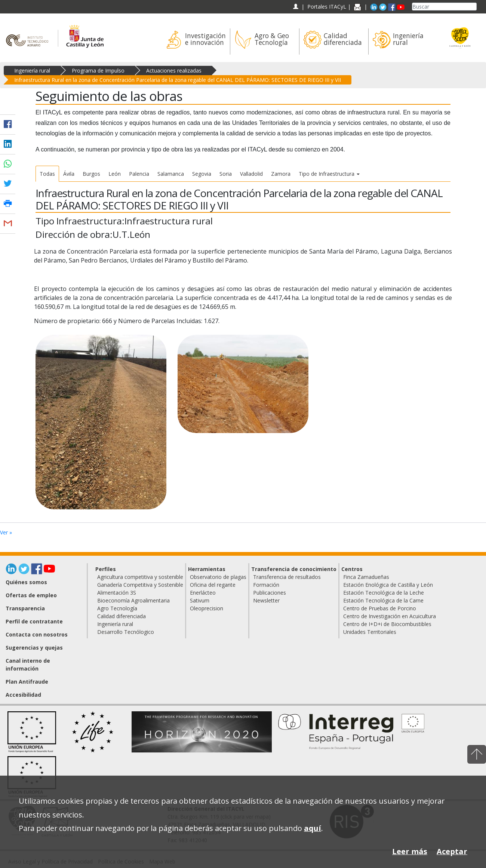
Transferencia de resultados (287, 577)
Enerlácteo (203, 593)
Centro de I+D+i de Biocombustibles (387, 624)
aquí (313, 828)
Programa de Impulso (98, 70)
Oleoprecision (207, 608)
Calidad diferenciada (121, 616)
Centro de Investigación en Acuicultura (390, 616)
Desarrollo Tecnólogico (126, 632)
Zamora (281, 174)
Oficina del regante (213, 585)
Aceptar (452, 851)
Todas (47, 174)
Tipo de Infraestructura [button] (329, 174)
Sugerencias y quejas (34, 648)
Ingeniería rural (32, 70)
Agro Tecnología (117, 608)
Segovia (202, 174)
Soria (226, 174)
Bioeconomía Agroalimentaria (133, 600)
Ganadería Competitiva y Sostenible (140, 585)
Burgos (91, 174)
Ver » (6, 532)
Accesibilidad (23, 695)
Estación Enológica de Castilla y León (388, 585)
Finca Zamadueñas (366, 577)
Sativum (200, 600)
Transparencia (25, 608)
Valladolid (251, 174)
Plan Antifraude (27, 682)
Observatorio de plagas (218, 577)
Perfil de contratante (34, 621)
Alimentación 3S (117, 593)
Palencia (139, 174)
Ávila (69, 174)
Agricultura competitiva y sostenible (140, 577)
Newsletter (266, 600)
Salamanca (171, 174)
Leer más (410, 851)
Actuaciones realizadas (174, 70)
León (115, 174)
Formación (266, 585)
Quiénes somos (26, 582)
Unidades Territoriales (370, 632)
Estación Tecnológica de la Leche (384, 593)
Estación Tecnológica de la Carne (383, 600)
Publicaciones (270, 593)
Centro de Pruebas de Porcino (380, 608)
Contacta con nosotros (37, 634)
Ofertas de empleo (31, 595)
